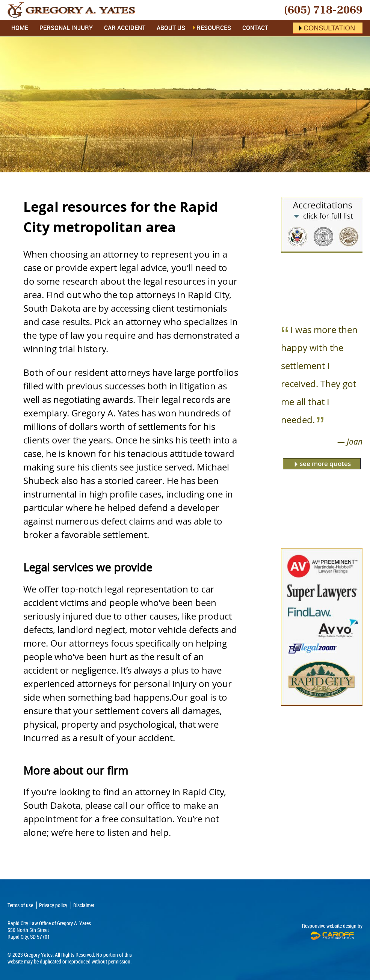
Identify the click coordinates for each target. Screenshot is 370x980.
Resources (214, 28)
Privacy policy (53, 905)
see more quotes (325, 464)
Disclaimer (84, 905)
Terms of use (20, 905)
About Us (171, 28)
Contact (255, 28)
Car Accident (125, 28)
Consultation (329, 28)
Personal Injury (66, 28)
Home (20, 28)
